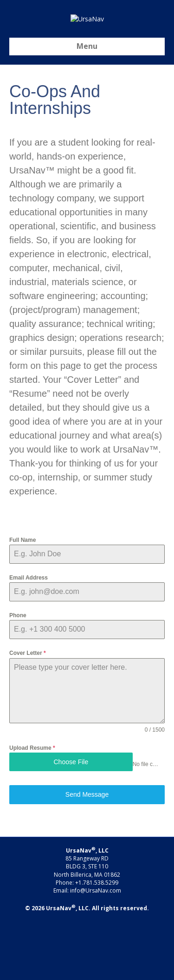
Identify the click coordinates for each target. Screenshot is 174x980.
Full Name (23, 598)
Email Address (29, 636)
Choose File (71, 820)
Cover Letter (28, 712)
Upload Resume (32, 806)
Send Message (87, 853)
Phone (18, 674)
